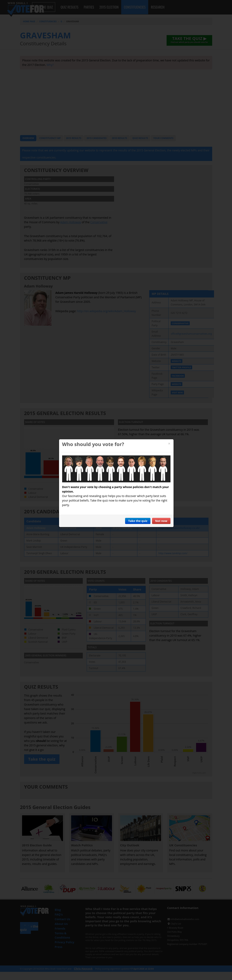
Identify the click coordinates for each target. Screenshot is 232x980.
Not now (161, 521)
